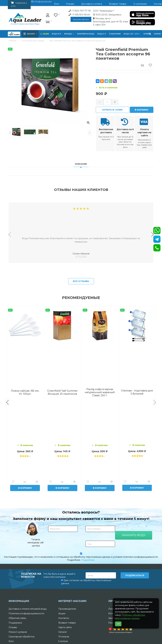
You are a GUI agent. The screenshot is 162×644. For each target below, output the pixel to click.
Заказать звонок (81, 19)
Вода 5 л (102, 34)
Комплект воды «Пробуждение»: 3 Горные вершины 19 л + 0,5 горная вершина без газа (62, 392)
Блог (11, 641)
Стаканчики (115, 34)
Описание (81, 164)
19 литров (64, 637)
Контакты (64, 618)
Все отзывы (81, 281)
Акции (46, 34)
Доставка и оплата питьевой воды (28, 609)
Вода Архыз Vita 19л (100, 392)
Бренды (69, 34)
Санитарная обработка (21, 637)
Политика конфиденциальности (26, 613)
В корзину (142, 110)
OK (118, 624)
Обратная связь (17, 618)
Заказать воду (134, 535)
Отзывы (13, 627)
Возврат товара (67, 623)
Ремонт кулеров (18, 632)
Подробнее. (88, 560)
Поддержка (15, 623)
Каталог (63, 632)
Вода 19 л (56, 34)
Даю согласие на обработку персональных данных (86, 582)
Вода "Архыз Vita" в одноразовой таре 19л (137, 392)
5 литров (63, 641)
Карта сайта (65, 627)
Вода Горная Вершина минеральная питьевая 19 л (25, 392)
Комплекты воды (86, 34)
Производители (67, 609)
